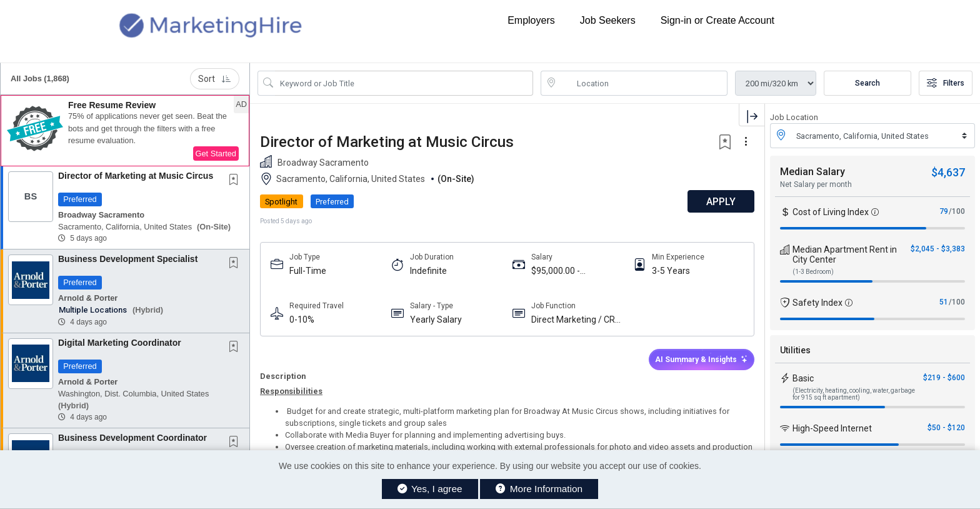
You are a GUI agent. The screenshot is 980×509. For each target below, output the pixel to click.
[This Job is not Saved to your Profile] (236, 181)
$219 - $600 (944, 378)
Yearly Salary (436, 320)
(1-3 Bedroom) (813, 272)
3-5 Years (671, 271)
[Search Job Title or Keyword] (404, 83)
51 (944, 302)
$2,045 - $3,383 (938, 249)
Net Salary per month (816, 184)
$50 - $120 (946, 428)
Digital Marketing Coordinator (120, 343)
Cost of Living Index (831, 212)
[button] (125, 131)
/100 (957, 211)
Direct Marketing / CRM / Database (577, 320)
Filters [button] (946, 83)
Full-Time (308, 271)
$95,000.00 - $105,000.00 (556, 271)
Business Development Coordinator (132, 438)
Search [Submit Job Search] (867, 83)
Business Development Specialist (128, 259)
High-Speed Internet (832, 428)
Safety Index (817, 303)
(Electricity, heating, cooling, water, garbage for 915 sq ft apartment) (854, 394)
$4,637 (948, 172)
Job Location (794, 117)
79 (944, 211)
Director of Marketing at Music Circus (136, 176)
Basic (803, 378)
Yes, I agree (430, 489)
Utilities (795, 350)
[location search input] (643, 83)
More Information (539, 489)
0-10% (302, 320)
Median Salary (812, 172)
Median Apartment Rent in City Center (845, 254)
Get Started (216, 154)
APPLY (721, 202)
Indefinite (428, 271)
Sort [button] (215, 79)
